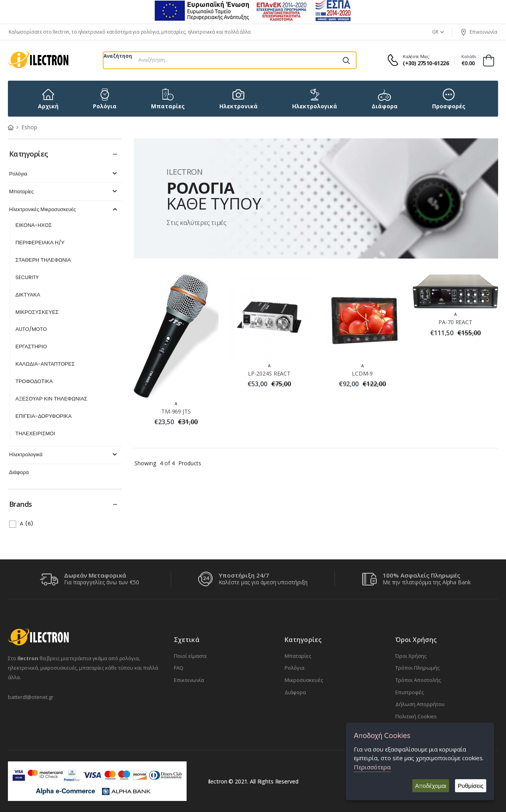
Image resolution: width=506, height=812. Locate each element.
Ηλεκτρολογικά (64, 455)
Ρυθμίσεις (471, 786)
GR (435, 32)
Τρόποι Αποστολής (418, 680)
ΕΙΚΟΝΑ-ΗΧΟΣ (34, 226)
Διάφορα (19, 473)
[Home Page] (11, 127)
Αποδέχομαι (431, 786)
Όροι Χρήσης (411, 656)
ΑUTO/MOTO (31, 330)
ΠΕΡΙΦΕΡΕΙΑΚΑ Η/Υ (40, 243)
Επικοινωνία (479, 32)
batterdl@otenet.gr (31, 697)
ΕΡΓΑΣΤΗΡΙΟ (31, 347)
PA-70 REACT (455, 322)
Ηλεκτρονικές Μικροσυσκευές (64, 210)
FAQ (179, 668)
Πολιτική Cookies (416, 716)
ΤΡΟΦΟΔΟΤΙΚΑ (34, 382)
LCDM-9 (362, 373)
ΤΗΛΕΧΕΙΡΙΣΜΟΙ (35, 434)
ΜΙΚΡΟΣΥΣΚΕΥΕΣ (37, 313)
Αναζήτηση (118, 56)
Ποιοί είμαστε (191, 656)
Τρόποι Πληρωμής (417, 668)
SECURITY (27, 278)
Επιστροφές (410, 692)
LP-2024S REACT (269, 373)
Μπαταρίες (64, 192)
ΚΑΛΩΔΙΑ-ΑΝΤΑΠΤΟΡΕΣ (45, 364)
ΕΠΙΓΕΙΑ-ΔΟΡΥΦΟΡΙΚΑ (43, 416)
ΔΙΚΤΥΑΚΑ (28, 295)
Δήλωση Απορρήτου (420, 704)
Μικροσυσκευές (304, 680)
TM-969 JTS (176, 411)
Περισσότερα (372, 767)
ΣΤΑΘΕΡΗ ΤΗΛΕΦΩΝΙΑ (43, 260)
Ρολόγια (64, 174)
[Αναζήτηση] (346, 60)
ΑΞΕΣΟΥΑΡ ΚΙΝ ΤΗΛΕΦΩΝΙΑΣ (51, 399)
